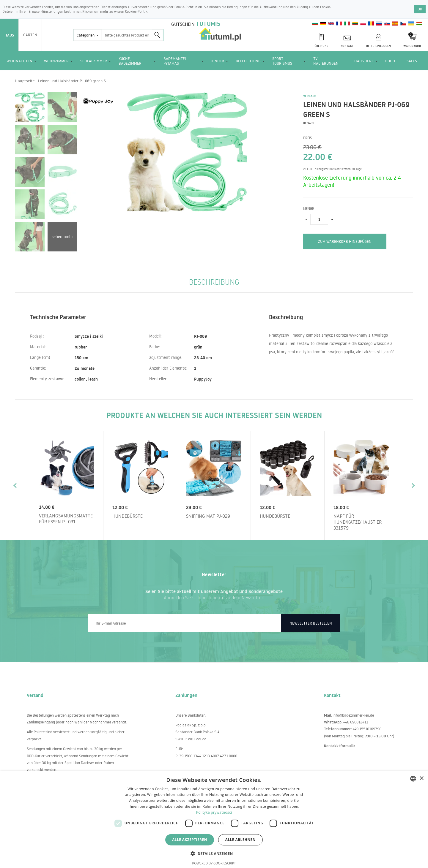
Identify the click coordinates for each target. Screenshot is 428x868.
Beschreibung (214, 282)
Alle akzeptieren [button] (190, 840)
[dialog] (214, 820)
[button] (214, 853)
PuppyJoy (203, 379)
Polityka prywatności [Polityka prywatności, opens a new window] (214, 812)
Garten (30, 35)
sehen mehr (62, 237)
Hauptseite (25, 81)
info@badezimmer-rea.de (353, 715)
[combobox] (413, 779)
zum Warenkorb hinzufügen (345, 241)
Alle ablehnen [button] (240, 840)
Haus (9, 35)
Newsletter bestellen (311, 623)
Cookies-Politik (136, 11)
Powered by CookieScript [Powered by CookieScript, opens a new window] (214, 863)
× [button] (421, 778)
